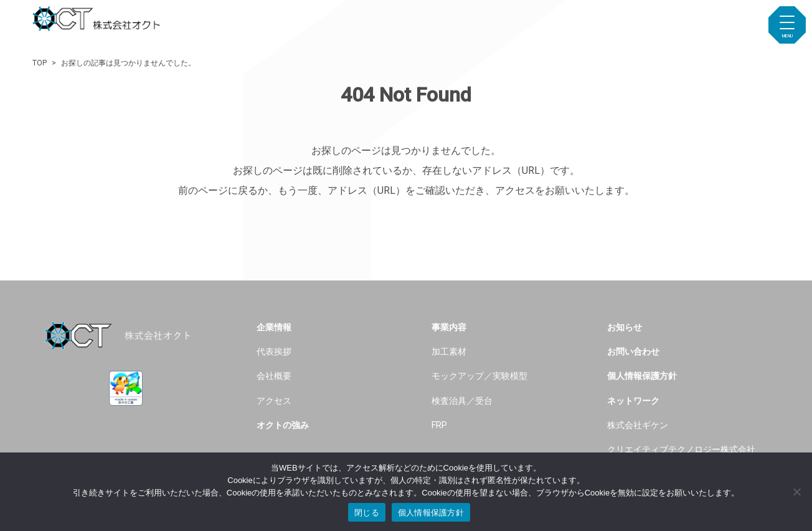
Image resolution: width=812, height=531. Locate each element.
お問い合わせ (633, 352)
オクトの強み (283, 425)
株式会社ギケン (638, 425)
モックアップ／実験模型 (479, 376)
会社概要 (274, 376)
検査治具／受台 (462, 401)
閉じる (367, 513)
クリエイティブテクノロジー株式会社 (681, 450)
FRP (439, 425)
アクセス (274, 401)
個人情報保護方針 (642, 376)
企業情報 (274, 328)
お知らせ (625, 328)
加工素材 (449, 352)
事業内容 (449, 328)
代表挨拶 (274, 352)
